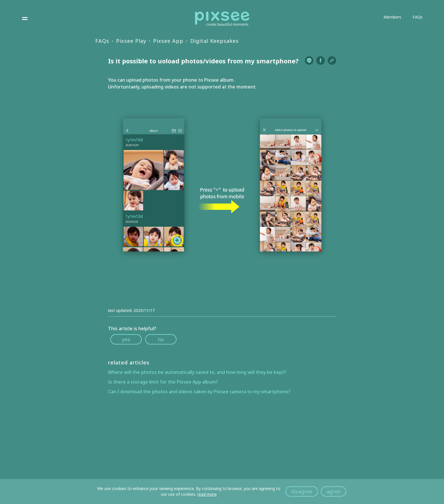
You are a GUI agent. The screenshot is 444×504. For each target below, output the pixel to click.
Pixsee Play (131, 41)
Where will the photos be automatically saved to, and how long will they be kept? (197, 372)
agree (333, 491)
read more (207, 494)
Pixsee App (168, 41)
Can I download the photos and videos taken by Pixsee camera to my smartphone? (199, 392)
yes (126, 339)
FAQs (418, 17)
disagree (302, 491)
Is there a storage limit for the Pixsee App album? (163, 382)
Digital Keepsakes (214, 41)
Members (392, 17)
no (161, 339)
